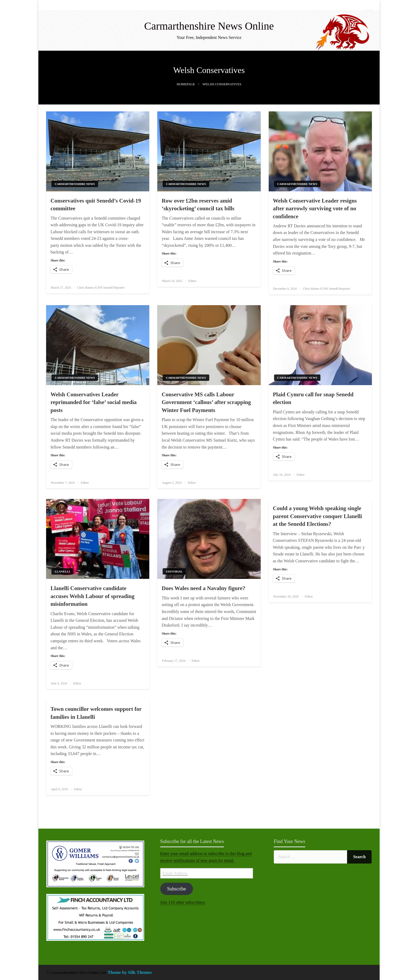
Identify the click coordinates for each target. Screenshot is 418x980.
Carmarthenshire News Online (209, 26)
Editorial (174, 571)
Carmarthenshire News (75, 184)
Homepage (186, 84)
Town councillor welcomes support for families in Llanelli (96, 713)
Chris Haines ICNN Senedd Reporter (101, 288)
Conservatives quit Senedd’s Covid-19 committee (96, 205)
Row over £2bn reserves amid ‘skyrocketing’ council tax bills (198, 205)
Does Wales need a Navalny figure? (203, 588)
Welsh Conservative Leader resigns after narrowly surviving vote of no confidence (315, 209)
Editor (192, 281)
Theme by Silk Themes (130, 972)
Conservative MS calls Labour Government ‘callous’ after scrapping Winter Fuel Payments (206, 402)
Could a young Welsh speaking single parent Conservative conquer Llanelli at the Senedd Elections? (318, 516)
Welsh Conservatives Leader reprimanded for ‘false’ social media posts (93, 402)
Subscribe (177, 889)
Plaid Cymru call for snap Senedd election (313, 398)
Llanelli (62, 571)
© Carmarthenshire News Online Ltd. (77, 973)
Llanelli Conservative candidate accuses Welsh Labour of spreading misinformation (92, 596)
